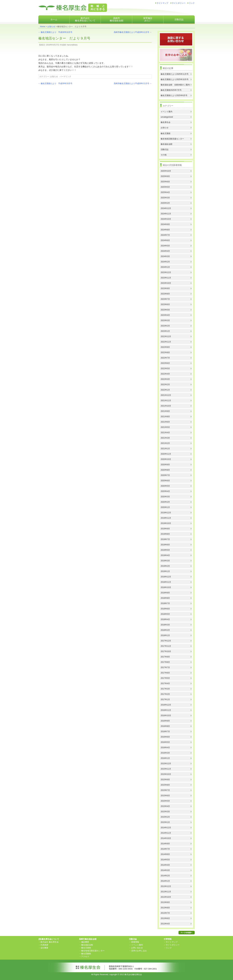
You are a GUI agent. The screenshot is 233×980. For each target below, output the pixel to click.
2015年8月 (165, 785)
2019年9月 (165, 529)
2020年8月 (165, 470)
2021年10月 (166, 406)
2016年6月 (165, 737)
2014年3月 (165, 870)
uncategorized (167, 117)
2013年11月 (166, 892)
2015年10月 (166, 774)
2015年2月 (165, 817)
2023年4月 (165, 315)
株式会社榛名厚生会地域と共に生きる (73, 8)
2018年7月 (165, 603)
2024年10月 (166, 219)
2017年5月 (165, 678)
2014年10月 (166, 838)
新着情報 (135, 942)
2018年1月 (165, 635)
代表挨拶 (44, 945)
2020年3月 (165, 497)
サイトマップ (162, 3)
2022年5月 (165, 369)
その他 (164, 155)
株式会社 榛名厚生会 (49, 942)
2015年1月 (165, 822)
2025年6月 (165, 182)
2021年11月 (166, 401)
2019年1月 (165, 571)
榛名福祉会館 (166, 144)
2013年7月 (165, 913)
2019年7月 (165, 539)
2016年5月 (165, 742)
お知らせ (51, 27)
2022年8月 (165, 352)
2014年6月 (165, 854)
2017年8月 (165, 662)
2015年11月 (166, 769)
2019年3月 (165, 561)
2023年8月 (165, 294)
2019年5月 (165, 550)
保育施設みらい (148, 19)
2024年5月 (165, 246)
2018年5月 (165, 614)
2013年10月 (166, 897)
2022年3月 (165, 379)
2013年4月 (165, 924)
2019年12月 (166, 513)
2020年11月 (166, 454)
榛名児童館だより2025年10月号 (175, 79)
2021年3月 (165, 438)
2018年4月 (165, 619)
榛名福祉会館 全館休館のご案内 (175, 85)
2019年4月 (165, 555)
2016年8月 (165, 726)
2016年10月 (166, 716)
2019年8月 (165, 534)
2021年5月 (165, 427)
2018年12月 (166, 577)
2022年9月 (165, 347)
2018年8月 (165, 598)
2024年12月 (166, 208)
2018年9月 (165, 593)
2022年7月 (165, 358)
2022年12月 (166, 336)
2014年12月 (166, 828)
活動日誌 (179, 19)
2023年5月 (165, 310)
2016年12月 (166, 705)
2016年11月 (166, 710)
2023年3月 (165, 320)
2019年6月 (165, 545)
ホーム (54, 19)
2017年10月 (166, 651)
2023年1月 (165, 331)
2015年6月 (165, 796)
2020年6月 (165, 481)
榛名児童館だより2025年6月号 (174, 95)
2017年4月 (165, 683)
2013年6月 (165, 918)
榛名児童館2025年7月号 (171, 90)
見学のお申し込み (139, 951)
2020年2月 (165, 502)
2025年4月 (165, 192)
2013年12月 (166, 886)
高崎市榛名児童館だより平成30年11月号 (133, 32)
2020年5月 (165, 486)
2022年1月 (165, 390)
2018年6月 (165, 609)
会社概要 (44, 948)
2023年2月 (165, 326)
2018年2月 (165, 630)
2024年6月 (165, 240)
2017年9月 (165, 657)
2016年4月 (165, 748)
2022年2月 (165, 385)
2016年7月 (165, 732)
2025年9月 (165, 176)
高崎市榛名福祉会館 (116, 19)
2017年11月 (166, 646)
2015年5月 (165, 801)
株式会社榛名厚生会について (85, 19)
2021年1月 (165, 449)
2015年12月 (166, 764)
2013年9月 (165, 902)
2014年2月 (165, 876)
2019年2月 (165, 566)
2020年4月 (165, 491)
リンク (192, 3)
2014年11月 (166, 833)
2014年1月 (165, 881)
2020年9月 (165, 465)
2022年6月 (165, 363)
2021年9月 (165, 411)
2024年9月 (165, 224)
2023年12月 (166, 272)
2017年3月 (165, 689)
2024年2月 (165, 262)
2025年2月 (165, 203)
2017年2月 (165, 694)
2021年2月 (165, 443)
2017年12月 (166, 641)
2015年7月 (165, 790)
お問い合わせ (137, 948)
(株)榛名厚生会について (49, 939)
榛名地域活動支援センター (172, 139)
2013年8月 (165, 908)
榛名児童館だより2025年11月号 (175, 74)
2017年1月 (165, 699)
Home (43, 27)
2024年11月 (166, 214)
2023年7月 (165, 299)
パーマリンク (65, 77)
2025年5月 (165, 187)
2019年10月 (166, 523)
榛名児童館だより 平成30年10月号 (55, 32)
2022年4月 (165, 374)
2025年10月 (166, 171)
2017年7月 (165, 667)
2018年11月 (166, 582)
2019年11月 (166, 518)
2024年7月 (165, 235)
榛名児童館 (166, 133)
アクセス (85, 957)
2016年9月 (165, 721)
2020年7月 (165, 475)
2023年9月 (165, 288)
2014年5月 (165, 860)
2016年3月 (165, 753)
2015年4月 (165, 806)
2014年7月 (165, 849)
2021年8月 (165, 417)
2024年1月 (165, 267)
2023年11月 (166, 278)
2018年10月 (166, 587)
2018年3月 (165, 625)
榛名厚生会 (166, 122)
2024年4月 (165, 251)
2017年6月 (165, 673)
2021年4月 (165, 433)
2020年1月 (165, 507)
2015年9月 (165, 780)
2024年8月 (165, 230)
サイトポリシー (179, 3)
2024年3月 (165, 256)
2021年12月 (166, 395)
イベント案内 (166, 112)
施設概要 (85, 942)
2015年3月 (165, 812)
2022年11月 (166, 342)
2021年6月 (165, 422)
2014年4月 (165, 865)
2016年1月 (165, 758)
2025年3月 (165, 198)
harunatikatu (72, 45)
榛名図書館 (86, 954)
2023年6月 (165, 304)
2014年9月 (165, 844)
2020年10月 (166, 459)
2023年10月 (166, 283)
